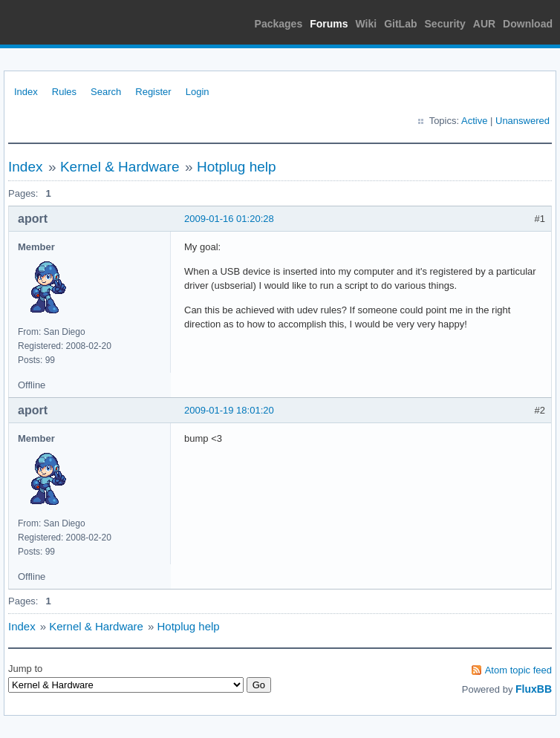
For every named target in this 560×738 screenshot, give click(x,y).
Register (153, 92)
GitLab (400, 24)
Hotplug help (237, 167)
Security (445, 24)
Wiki (367, 24)
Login (198, 92)
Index (26, 92)
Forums (329, 24)
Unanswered (522, 121)
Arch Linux (74, 22)
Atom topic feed (518, 670)
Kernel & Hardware (120, 167)
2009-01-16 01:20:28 (229, 219)
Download (528, 24)
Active (474, 121)
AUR (484, 24)
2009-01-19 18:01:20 (229, 410)
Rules (64, 92)
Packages (279, 24)
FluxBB (534, 689)
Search (106, 92)
